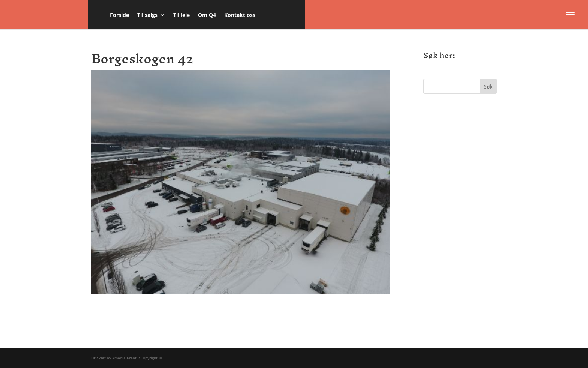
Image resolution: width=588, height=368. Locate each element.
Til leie (181, 15)
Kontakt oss (240, 15)
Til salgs (147, 15)
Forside (119, 15)
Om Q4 (207, 15)
